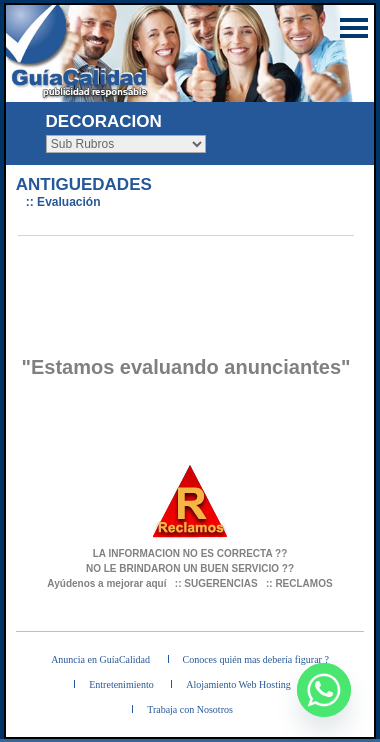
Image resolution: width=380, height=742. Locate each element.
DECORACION (104, 121)
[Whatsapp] (324, 690)
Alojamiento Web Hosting (238, 684)
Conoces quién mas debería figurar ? (256, 659)
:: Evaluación (63, 202)
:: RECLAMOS (299, 583)
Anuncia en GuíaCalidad (100, 659)
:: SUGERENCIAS (216, 583)
